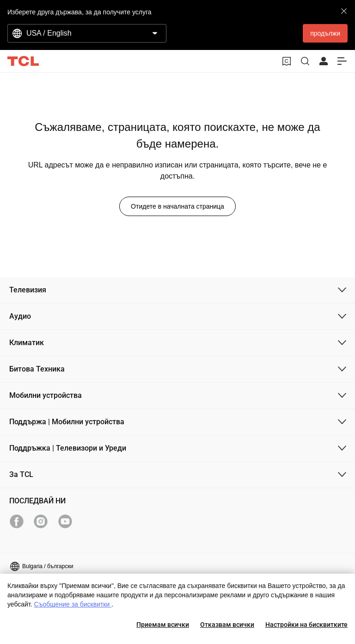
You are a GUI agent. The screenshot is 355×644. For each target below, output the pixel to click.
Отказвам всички (227, 625)
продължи (325, 33)
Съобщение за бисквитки (73, 604)
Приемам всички (163, 625)
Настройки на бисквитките (306, 625)
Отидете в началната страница (177, 206)
